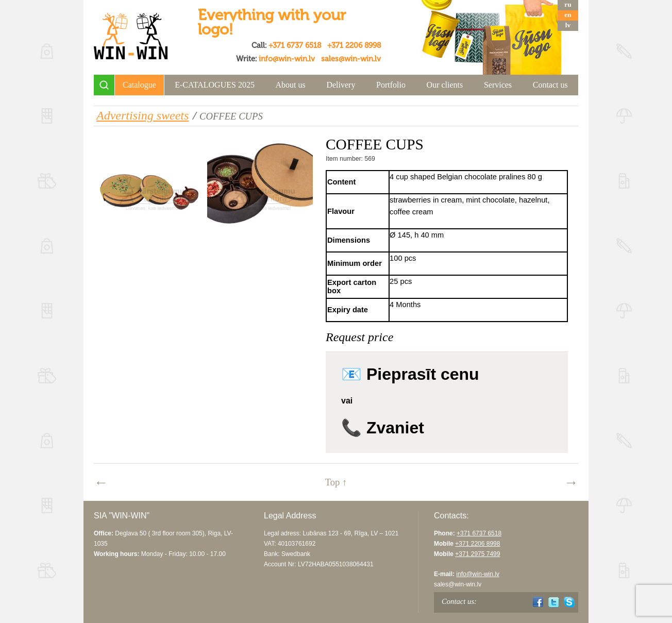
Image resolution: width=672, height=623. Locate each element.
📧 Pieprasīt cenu (410, 374)
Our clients (445, 85)
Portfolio (391, 85)
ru (568, 4)
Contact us (550, 85)
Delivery (341, 85)
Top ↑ (336, 482)
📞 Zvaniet (383, 428)
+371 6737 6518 (295, 45)
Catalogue (139, 85)
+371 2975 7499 (477, 554)
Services (498, 85)
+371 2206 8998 (354, 45)
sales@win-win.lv (351, 59)
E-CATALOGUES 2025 (215, 85)
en (568, 15)
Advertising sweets (142, 115)
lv (568, 25)
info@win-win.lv (287, 59)
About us (291, 85)
